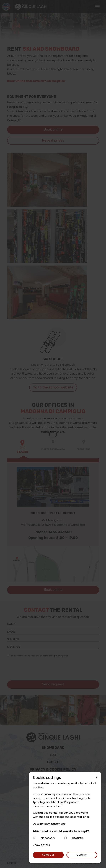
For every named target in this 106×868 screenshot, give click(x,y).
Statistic (78, 838)
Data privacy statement (49, 824)
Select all (48, 855)
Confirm (82, 855)
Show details (41, 845)
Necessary (48, 838)
